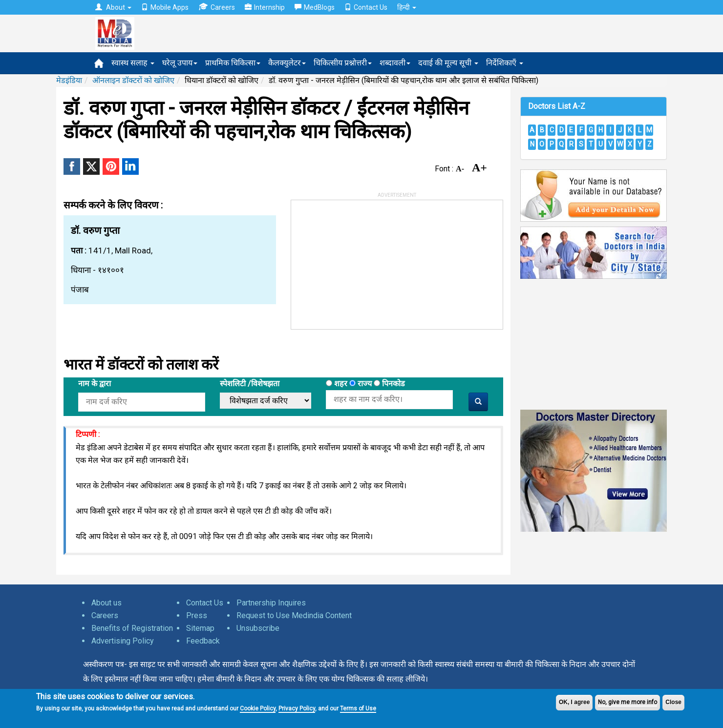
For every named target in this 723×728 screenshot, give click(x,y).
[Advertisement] (364, 261)
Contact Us (366, 7)
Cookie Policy (258, 708)
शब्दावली (395, 63)
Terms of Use (358, 708)
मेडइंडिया (69, 80)
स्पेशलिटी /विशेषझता (250, 384)
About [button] (113, 7)
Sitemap (200, 628)
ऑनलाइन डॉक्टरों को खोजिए (133, 80)
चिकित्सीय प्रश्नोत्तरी (343, 63)
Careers (217, 7)
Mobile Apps (165, 7)
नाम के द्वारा (95, 384)
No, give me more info (627, 702)
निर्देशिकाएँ (505, 63)
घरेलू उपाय (180, 63)
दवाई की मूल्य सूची (448, 63)
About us (106, 603)
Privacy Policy (297, 708)
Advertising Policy (123, 641)
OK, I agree (574, 702)
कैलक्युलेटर (287, 63)
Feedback (203, 641)
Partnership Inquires (271, 603)
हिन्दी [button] (407, 7)
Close (673, 702)
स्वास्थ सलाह (133, 63)
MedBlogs (315, 7)
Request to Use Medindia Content (294, 615)
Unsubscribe (258, 628)
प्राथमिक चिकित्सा (233, 63)
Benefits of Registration (132, 628)
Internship (265, 7)
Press (197, 615)
